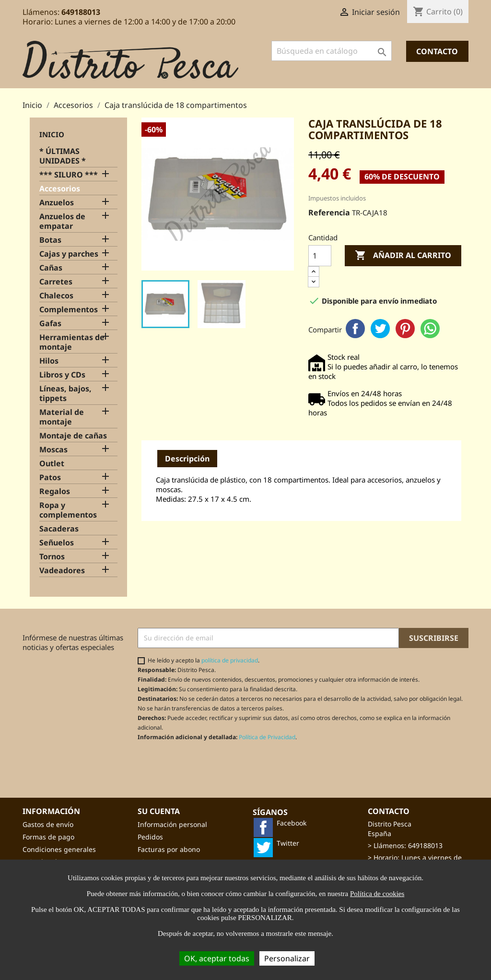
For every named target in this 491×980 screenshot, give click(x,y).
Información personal (172, 824)
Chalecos (56, 296)
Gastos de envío (48, 824)
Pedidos (150, 837)
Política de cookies (377, 894)
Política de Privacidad (267, 737)
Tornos (52, 557)
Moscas (53, 450)
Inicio (52, 134)
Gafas (50, 324)
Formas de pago (48, 837)
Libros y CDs (62, 375)
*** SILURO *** (69, 175)
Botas (50, 240)
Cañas (51, 268)
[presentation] (218, 765)
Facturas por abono (169, 849)
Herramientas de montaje (72, 342)
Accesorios (60, 189)
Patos (50, 478)
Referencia (329, 213)
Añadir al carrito (403, 256)
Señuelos (57, 543)
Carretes (56, 282)
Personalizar (287, 958)
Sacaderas (59, 529)
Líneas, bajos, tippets (65, 394)
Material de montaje (62, 417)
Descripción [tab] (187, 459)
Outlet (52, 464)
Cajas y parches (69, 254)
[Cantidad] (320, 256)
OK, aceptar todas (217, 958)
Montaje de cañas (73, 436)
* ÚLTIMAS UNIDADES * (63, 156)
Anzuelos (57, 203)
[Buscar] (332, 51)
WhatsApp (430, 329)
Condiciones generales (59, 849)
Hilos (49, 361)
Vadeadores (62, 571)
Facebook (355, 329)
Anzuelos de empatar (62, 221)
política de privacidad (230, 660)
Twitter (380, 329)
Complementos (69, 310)
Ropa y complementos (68, 510)
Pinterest (405, 329)
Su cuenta (159, 811)
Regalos (55, 491)
